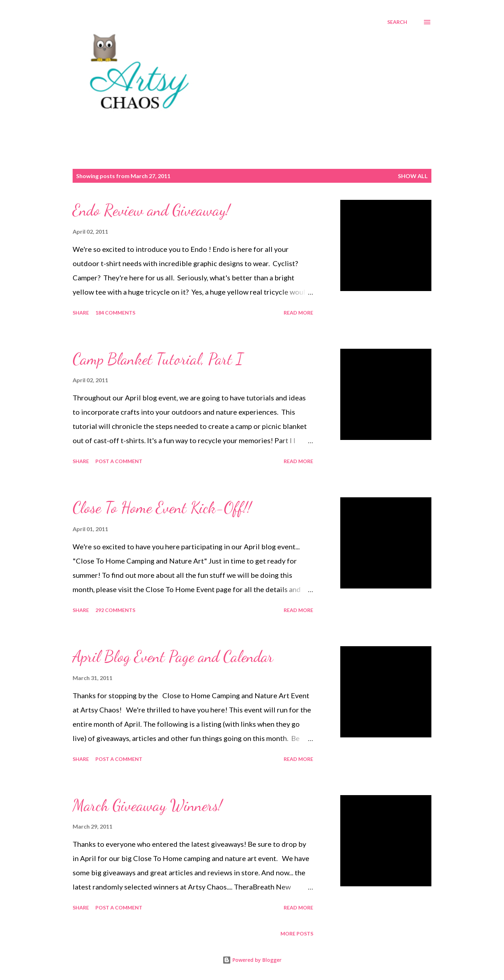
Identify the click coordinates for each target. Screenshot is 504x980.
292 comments (115, 610)
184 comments (115, 313)
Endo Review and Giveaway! (151, 210)
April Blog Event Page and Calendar (173, 657)
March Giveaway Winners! (147, 805)
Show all (413, 176)
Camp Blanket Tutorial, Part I (158, 359)
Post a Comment (119, 461)
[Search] (397, 22)
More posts (297, 934)
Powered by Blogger (252, 960)
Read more (298, 313)
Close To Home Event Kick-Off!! (162, 508)
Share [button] (81, 313)
